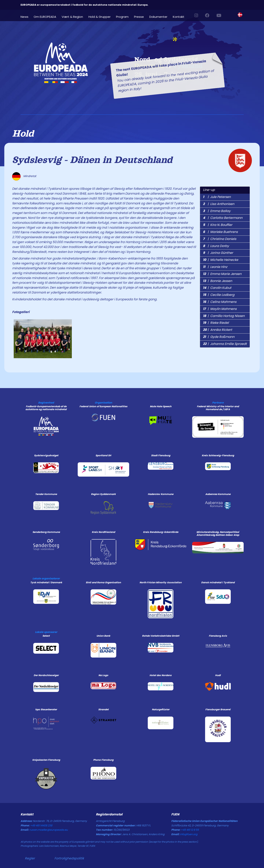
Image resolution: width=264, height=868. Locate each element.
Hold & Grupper (100, 17)
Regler (30, 858)
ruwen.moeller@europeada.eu (49, 830)
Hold (23, 133)
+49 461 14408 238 (41, 825)
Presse (139, 17)
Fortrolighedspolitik (69, 858)
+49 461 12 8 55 (190, 830)
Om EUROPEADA (45, 17)
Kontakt (179, 17)
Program (122, 17)
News (24, 17)
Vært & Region (72, 17)
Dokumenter (158, 17)
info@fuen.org (189, 834)
